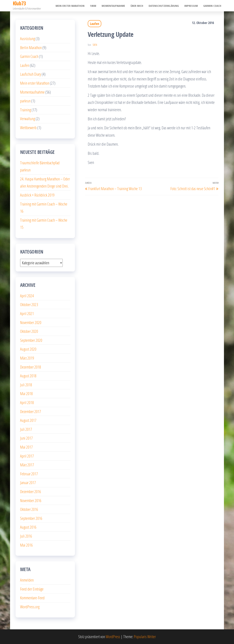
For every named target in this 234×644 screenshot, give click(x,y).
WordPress (113, 636)
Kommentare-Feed (32, 598)
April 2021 (27, 313)
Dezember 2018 (31, 367)
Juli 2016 (26, 536)
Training (26, 110)
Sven (95, 45)
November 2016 (31, 500)
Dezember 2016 (31, 491)
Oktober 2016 (29, 509)
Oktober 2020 (29, 331)
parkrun (25, 101)
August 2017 (28, 420)
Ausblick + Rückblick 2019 (37, 195)
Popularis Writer (145, 636)
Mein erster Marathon (70, 6)
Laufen (95, 24)
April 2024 (27, 296)
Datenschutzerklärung (164, 6)
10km (93, 6)
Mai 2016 (26, 545)
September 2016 (31, 518)
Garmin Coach (212, 6)
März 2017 (27, 465)
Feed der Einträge (32, 589)
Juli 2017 (26, 429)
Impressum (191, 6)
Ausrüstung (28, 38)
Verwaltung (28, 119)
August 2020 (28, 349)
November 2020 (31, 322)
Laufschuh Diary (31, 74)
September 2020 (31, 340)
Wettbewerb (28, 127)
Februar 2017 (29, 474)
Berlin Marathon (31, 47)
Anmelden (27, 580)
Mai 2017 (26, 447)
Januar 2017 (28, 482)
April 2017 (27, 456)
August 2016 (28, 527)
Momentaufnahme (113, 6)
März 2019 (27, 358)
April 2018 (27, 402)
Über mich (137, 6)
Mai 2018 (26, 393)
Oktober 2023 (29, 304)
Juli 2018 (26, 385)
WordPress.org (30, 607)
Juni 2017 (26, 438)
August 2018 (28, 376)
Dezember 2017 (31, 411)
